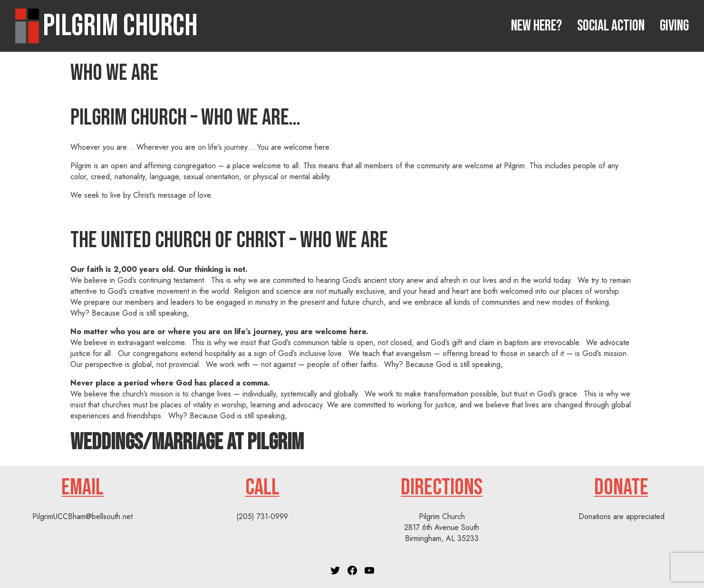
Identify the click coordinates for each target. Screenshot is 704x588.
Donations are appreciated (622, 516)
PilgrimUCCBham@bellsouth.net (82, 516)
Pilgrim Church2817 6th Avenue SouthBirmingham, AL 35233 (442, 527)
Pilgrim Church (120, 26)
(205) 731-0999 (262, 516)
